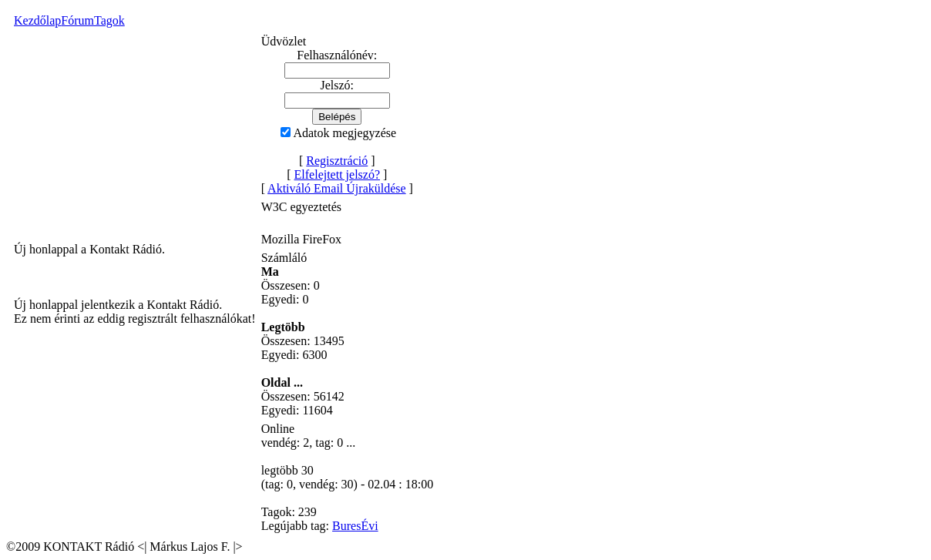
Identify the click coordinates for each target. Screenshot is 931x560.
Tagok (109, 20)
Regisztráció (337, 161)
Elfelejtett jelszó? (338, 174)
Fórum (77, 20)
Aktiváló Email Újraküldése (337, 188)
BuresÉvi (355, 526)
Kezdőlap (37, 20)
